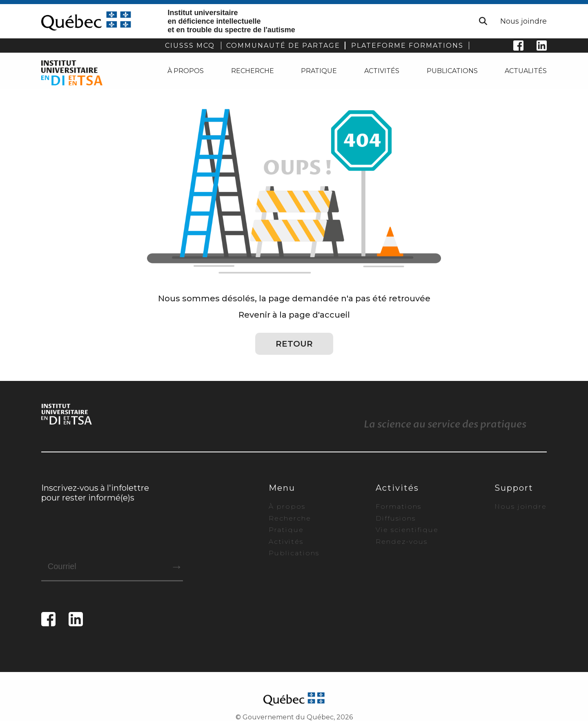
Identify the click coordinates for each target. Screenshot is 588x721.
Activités (382, 71)
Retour (294, 344)
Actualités (526, 71)
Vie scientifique (407, 530)
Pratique (319, 71)
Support (514, 488)
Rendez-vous (402, 542)
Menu (282, 488)
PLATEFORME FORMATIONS (407, 46)
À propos (186, 71)
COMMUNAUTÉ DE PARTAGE (283, 46)
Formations (399, 506)
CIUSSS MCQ (190, 46)
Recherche (253, 71)
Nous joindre (523, 21)
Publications (452, 71)
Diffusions (396, 518)
